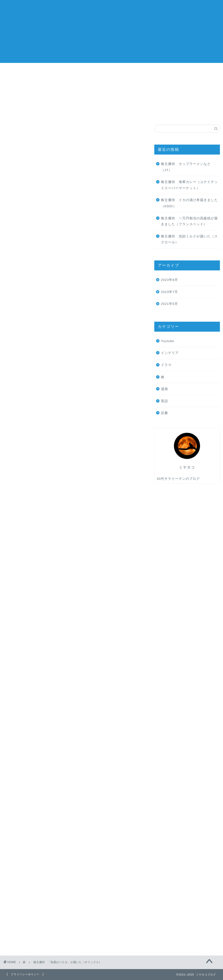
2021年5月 (170, 304)
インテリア (170, 353)
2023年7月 (170, 292)
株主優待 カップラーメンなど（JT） (186, 167)
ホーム (142, 7)
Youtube (168, 341)
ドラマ (166, 365)
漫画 (164, 389)
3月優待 (16, 619)
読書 (196, 7)
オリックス (35, 619)
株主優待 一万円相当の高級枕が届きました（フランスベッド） (189, 221)
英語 (182, 7)
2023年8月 (170, 280)
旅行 (168, 7)
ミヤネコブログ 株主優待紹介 (18, 31)
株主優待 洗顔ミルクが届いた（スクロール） (189, 239)
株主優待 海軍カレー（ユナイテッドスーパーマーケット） (189, 185)
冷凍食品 (54, 619)
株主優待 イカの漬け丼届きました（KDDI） (189, 203)
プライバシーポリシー (25, 974)
